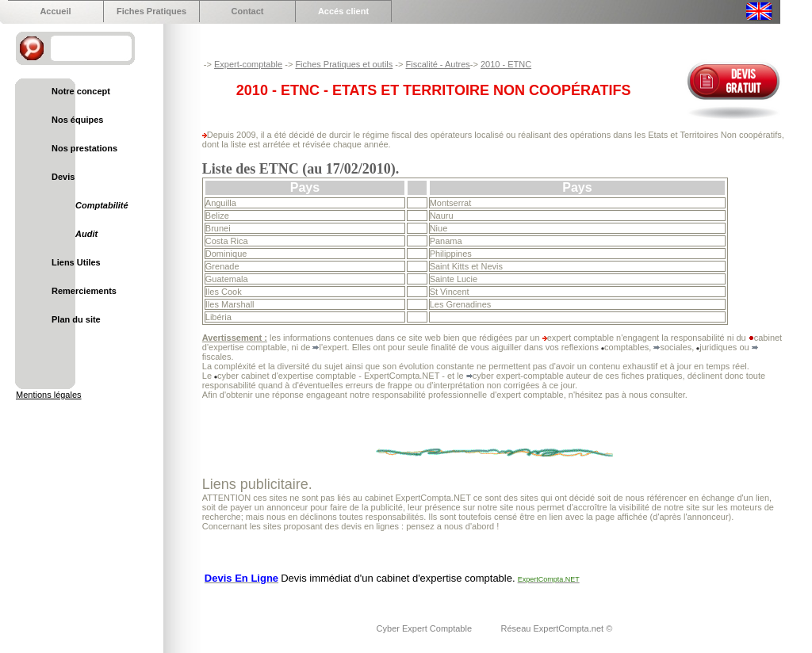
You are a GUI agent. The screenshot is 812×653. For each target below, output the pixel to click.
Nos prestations (84, 148)
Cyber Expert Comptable (426, 628)
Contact (248, 11)
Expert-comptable (248, 64)
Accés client (343, 11)
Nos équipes (77, 120)
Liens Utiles (76, 262)
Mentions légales (49, 395)
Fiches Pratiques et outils (344, 64)
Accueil (55, 11)
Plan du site (76, 319)
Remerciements (84, 291)
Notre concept (81, 91)
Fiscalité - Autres (437, 64)
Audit (86, 234)
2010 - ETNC (506, 64)
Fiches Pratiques (151, 11)
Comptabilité (102, 205)
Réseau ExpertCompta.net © (556, 628)
